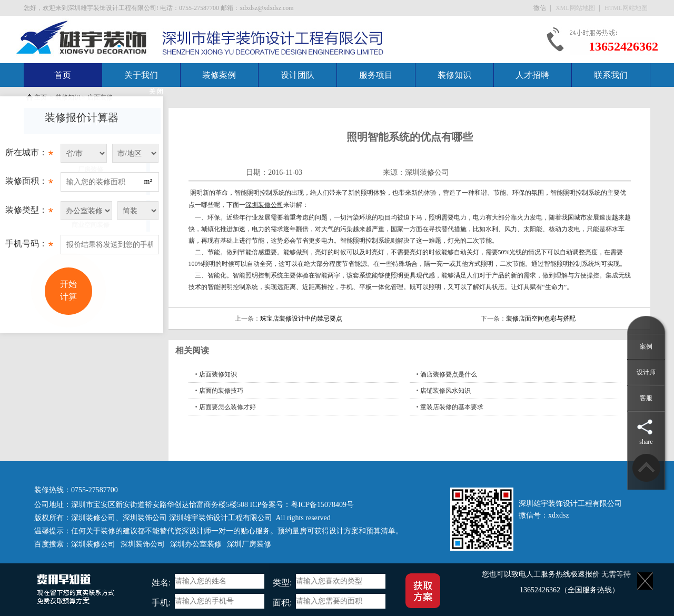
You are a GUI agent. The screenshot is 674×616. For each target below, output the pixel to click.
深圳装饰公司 (145, 518)
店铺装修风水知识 (445, 391)
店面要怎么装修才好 (227, 407)
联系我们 (611, 75)
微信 (541, 8)
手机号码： (29, 246)
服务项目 (376, 75)
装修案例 (219, 75)
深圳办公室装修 (196, 544)
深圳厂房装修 (249, 544)
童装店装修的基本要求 (452, 407)
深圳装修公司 (427, 172)
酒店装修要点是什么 (449, 374)
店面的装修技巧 (221, 391)
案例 (646, 346)
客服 (646, 398)
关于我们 (141, 75)
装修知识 (454, 75)
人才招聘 (532, 75)
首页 (63, 75)
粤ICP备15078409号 (322, 505)
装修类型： (29, 213)
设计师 (646, 372)
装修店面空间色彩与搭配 (541, 319)
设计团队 (298, 75)
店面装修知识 (218, 374)
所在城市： (29, 155)
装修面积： (29, 184)
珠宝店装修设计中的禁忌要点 (301, 319)
